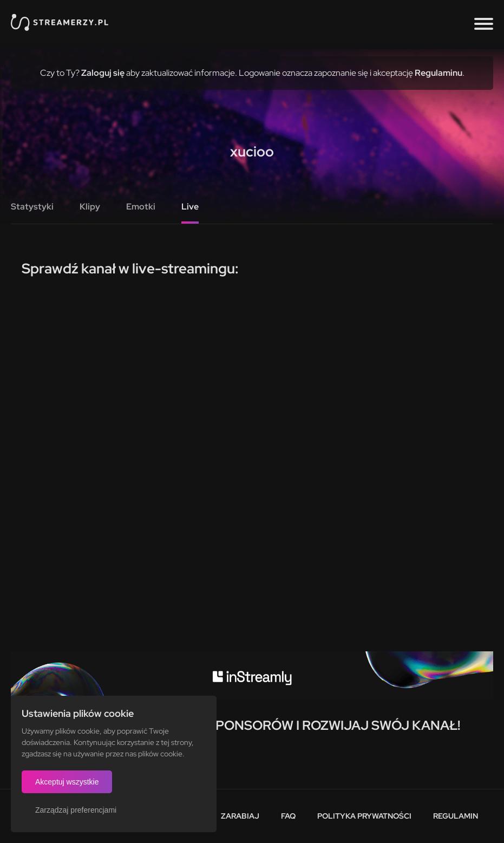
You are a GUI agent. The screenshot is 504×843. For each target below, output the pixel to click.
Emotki (141, 207)
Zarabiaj (240, 816)
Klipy (90, 207)
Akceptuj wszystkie (67, 782)
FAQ (288, 816)
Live (190, 207)
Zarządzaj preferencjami (76, 810)
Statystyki (32, 207)
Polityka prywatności (364, 816)
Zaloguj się (103, 73)
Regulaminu (438, 73)
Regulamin (456, 816)
